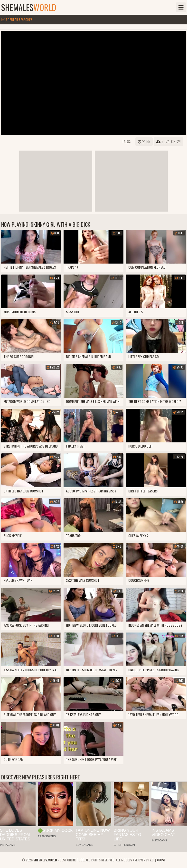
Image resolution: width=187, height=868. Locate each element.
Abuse (161, 860)
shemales (29, 7)
